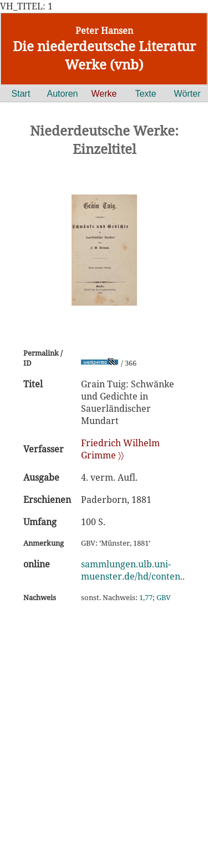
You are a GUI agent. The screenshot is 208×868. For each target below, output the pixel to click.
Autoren (62, 94)
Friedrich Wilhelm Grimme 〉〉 (120, 449)
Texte (145, 94)
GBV (164, 597)
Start (21, 94)
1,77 (146, 597)
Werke (104, 94)
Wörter (187, 94)
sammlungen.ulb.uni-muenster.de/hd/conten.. (133, 570)
